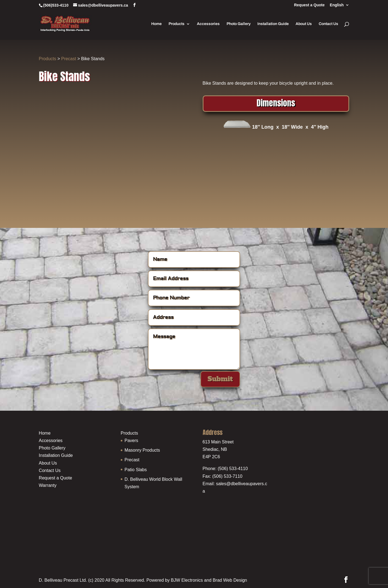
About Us (304, 24)
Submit (220, 379)
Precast (68, 59)
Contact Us (328, 24)
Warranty (48, 485)
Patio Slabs (136, 470)
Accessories (208, 24)
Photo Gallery (239, 24)
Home (156, 24)
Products (177, 24)
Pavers (131, 441)
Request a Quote (309, 5)
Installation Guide (273, 24)
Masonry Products (142, 450)
